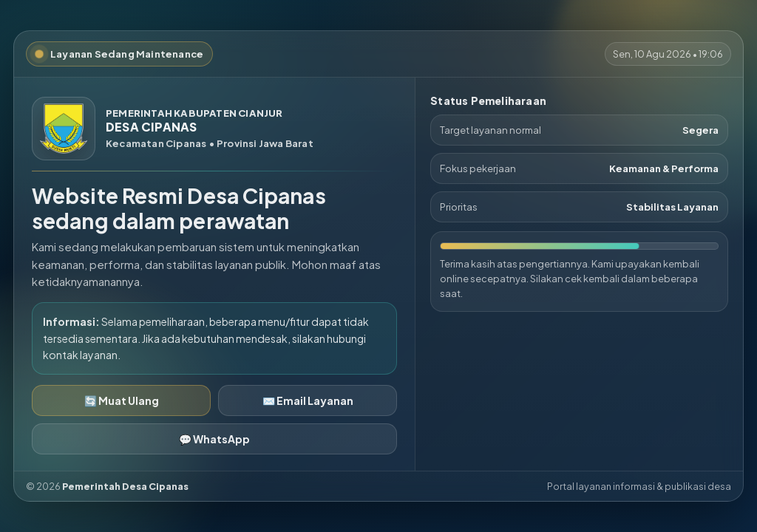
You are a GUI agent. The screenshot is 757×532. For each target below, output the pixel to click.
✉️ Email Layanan (308, 400)
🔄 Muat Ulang (122, 400)
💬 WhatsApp (214, 439)
